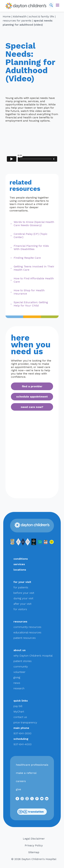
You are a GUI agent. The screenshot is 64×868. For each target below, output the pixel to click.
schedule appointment (32, 397)
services (19, 564)
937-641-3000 (22, 733)
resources (20, 621)
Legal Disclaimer (34, 839)
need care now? (32, 407)
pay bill (18, 706)
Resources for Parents (17, 21)
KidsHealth (20, 16)
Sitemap (34, 852)
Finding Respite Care (27, 258)
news (17, 683)
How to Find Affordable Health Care (34, 280)
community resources (27, 627)
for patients (21, 587)
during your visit (23, 598)
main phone (21, 728)
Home (7, 16)
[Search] (51, 5)
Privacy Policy (34, 845)
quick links (21, 701)
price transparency (25, 722)
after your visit (22, 604)
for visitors (20, 609)
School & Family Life (41, 16)
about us (20, 650)
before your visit (24, 593)
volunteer (19, 672)
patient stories (23, 661)
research (19, 688)
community (21, 667)
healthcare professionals (32, 765)
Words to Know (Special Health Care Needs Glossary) (34, 224)
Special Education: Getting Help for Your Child (31, 304)
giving (17, 677)
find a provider (32, 386)
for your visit (22, 582)
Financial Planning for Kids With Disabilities (31, 247)
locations (20, 570)
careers (21, 781)
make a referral (26, 773)
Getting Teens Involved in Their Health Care (34, 268)
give (18, 789)
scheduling (21, 739)
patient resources (25, 638)
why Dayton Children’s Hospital (33, 656)
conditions (21, 559)
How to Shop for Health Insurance (29, 292)
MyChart (19, 712)
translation (31, 812)
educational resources (27, 632)
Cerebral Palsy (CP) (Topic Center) (31, 236)
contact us (20, 717)
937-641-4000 (23, 744)
